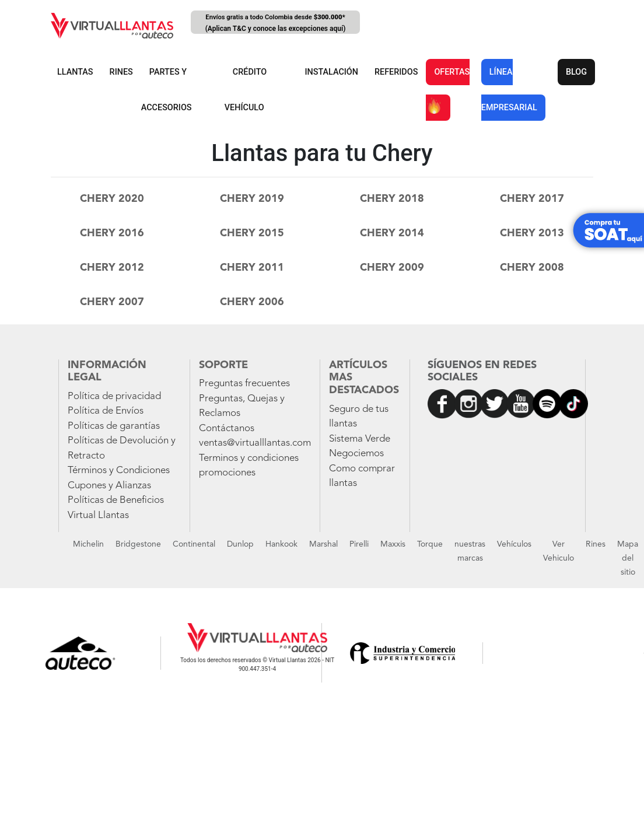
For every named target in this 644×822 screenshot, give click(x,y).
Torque (430, 544)
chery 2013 (532, 233)
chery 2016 (112, 233)
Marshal (323, 544)
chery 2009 (392, 268)
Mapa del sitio (628, 558)
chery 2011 (252, 268)
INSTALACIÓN (331, 72)
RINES (121, 72)
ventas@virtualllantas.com (255, 443)
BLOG (576, 72)
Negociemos (356, 454)
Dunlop (240, 544)
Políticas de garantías (114, 426)
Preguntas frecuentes (244, 384)
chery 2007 (112, 302)
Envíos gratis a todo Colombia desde (275, 24)
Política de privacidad (114, 396)
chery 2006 (252, 302)
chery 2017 (532, 199)
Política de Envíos (106, 411)
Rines (596, 544)
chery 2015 (252, 233)
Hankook (281, 544)
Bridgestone (138, 544)
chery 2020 (112, 199)
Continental (194, 544)
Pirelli (359, 544)
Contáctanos (227, 429)
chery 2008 (532, 268)
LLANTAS (75, 72)
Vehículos (514, 544)
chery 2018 (392, 199)
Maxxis (393, 544)
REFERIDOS (396, 72)
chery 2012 (112, 268)
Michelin (88, 544)
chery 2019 (252, 199)
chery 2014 (392, 233)
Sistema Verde (360, 439)
